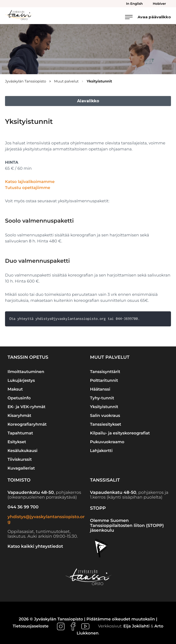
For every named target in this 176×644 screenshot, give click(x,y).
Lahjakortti (101, 451)
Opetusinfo (19, 398)
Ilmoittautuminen (26, 372)
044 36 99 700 (23, 507)
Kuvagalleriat (21, 468)
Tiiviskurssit (20, 460)
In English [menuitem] (134, 4)
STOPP (98, 508)
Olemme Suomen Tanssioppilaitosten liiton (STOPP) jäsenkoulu (127, 526)
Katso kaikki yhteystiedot (35, 546)
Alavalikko (88, 101)
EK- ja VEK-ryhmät (26, 407)
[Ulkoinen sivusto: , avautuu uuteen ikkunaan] (61, 627)
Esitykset (17, 442)
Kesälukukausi (22, 451)
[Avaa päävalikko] (148, 17)
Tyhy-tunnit (102, 398)
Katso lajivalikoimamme (30, 182)
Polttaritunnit (104, 381)
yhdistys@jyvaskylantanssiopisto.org (46, 519)
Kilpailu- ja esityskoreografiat (120, 433)
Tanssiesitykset (106, 425)
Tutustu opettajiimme (28, 188)
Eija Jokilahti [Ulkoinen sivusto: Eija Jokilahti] (136, 627)
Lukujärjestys (21, 381)
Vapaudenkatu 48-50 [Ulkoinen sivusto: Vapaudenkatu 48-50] (31, 493)
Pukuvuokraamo (107, 442)
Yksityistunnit (104, 407)
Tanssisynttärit (105, 372)
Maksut (15, 389)
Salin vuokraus (105, 416)
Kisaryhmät (19, 416)
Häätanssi (100, 389)
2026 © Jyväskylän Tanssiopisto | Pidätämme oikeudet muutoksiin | (88, 619)
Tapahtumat (20, 433)
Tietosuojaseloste (31, 627)
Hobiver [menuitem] (159, 4)
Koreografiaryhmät (27, 425)
